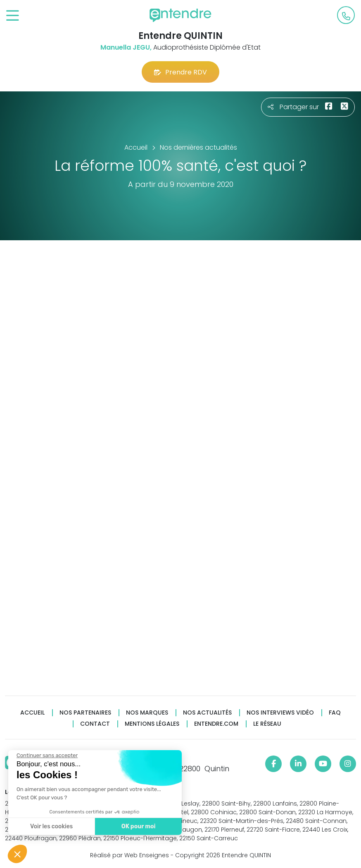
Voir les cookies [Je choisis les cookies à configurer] (51, 826)
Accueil (32, 713)
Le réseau (267, 724)
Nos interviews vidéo (280, 713)
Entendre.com (216, 724)
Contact (95, 724)
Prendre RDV (180, 72)
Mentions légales (152, 724)
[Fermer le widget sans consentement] (47, 756)
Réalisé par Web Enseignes (129, 855)
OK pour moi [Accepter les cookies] (138, 826)
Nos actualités (207, 713)
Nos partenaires (85, 713)
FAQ (335, 713)
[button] (17, 854)
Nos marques (147, 713)
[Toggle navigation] (13, 16)
